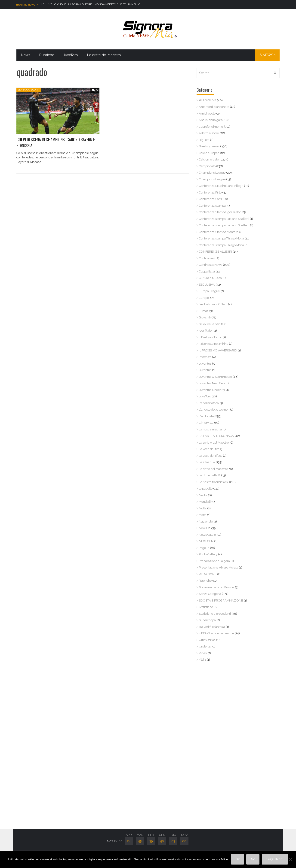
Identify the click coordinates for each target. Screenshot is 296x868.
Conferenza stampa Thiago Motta (221, 238)
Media (203, 495)
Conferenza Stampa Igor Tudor (220, 212)
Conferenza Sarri (210, 199)
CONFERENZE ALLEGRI (215, 252)
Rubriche (47, 55)
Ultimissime (207, 640)
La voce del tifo (209, 449)
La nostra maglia (210, 429)
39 (151, 841)
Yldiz (202, 660)
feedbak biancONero (213, 304)
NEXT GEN (206, 541)
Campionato (207, 166)
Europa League (209, 291)
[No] (290, 859)
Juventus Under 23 (212, 390)
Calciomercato (209, 159)
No (253, 859)
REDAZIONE (208, 574)
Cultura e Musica (210, 278)
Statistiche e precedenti (215, 614)
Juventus (205, 364)
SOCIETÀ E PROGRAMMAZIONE (221, 600)
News (26, 55)
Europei (204, 298)
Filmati (204, 311)
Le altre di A (207, 462)
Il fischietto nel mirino (214, 344)
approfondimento (211, 127)
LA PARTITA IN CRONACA (216, 436)
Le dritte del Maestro (104, 55)
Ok (237, 859)
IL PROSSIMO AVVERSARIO (218, 350)
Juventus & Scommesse (215, 377)
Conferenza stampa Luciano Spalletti (224, 225)
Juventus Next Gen (212, 383)
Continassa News (211, 265)
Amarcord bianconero (214, 107)
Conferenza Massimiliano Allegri (221, 186)
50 (162, 841)
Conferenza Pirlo (210, 192)
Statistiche (206, 607)
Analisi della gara (211, 120)
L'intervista (206, 423)
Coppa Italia (207, 271)
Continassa (206, 258)
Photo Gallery (208, 554)
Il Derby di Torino (210, 337)
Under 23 (205, 646)
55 (140, 841)
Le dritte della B (210, 475)
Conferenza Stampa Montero (219, 232)
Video (203, 653)
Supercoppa (207, 620)
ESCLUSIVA (207, 285)
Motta (203, 508)
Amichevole (207, 113)
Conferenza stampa (212, 206)
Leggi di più (275, 859)
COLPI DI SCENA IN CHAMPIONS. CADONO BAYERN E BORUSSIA (56, 142)
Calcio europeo (209, 153)
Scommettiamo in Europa (217, 587)
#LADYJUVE (208, 100)
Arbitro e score (209, 133)
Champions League (212, 173)
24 (129, 841)
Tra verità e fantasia (212, 627)
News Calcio (207, 535)
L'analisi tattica (209, 403)
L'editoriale (206, 416)
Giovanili (205, 317)
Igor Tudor (206, 331)
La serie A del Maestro (214, 443)
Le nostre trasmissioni (214, 482)
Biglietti (204, 140)
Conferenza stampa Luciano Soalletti (224, 219)
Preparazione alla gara (214, 561)
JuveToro (71, 55)
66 (184, 841)
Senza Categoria (29, 90)
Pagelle (204, 548)
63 (173, 841)
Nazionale (206, 522)
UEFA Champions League (216, 633)
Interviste (205, 357)
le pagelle (206, 488)
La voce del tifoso (211, 456)
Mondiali (205, 502)
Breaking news (209, 146)
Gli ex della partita (211, 324)
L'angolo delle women (214, 410)
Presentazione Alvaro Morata (219, 567)
